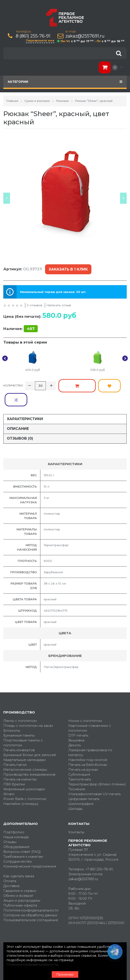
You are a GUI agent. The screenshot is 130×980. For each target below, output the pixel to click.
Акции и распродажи (22, 883)
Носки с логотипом (85, 703)
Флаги (9, 777)
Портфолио (14, 815)
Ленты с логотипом (20, 703)
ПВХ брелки (14, 767)
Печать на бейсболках (88, 747)
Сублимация (79, 757)
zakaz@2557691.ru (85, 36)
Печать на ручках (83, 752)
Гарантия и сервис (20, 873)
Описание (18, 411)
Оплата (10, 864)
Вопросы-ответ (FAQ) (22, 834)
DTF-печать (78, 718)
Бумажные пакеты (19, 718)
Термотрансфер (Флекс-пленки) (97, 767)
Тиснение (77, 772)
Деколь (75, 728)
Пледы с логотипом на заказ (28, 708)
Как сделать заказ (19, 859)
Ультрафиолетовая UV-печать (95, 777)
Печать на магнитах (20, 762)
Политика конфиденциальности (31, 893)
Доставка (11, 868)
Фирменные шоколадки (24, 772)
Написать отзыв (59, 303)
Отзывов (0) (20, 421)
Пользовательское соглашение (31, 903)
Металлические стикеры (25, 752)
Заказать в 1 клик (68, 268)
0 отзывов (34, 303)
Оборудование (16, 829)
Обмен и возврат (18, 878)
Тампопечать (80, 762)
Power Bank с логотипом (25, 781)
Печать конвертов (19, 733)
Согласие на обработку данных (30, 898)
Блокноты (12, 713)
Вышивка (76, 723)
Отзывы (10, 825)
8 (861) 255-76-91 (33, 36)
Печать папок (15, 747)
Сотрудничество (18, 844)
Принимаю (65, 974)
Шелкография (81, 786)
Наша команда (16, 820)
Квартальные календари (25, 742)
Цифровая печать (84, 781)
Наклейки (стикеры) (21, 786)
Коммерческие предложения (30, 849)
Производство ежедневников (29, 757)
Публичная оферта (20, 888)
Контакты (76, 815)
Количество (13, 382)
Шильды (75, 791)
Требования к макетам (23, 839)
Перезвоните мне (40, 40)
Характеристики (25, 402)
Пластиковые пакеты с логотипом (23, 725)
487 (31, 326)
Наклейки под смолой (88, 742)
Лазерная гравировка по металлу (90, 735)
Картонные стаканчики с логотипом (90, 711)
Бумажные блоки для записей (30, 738)
